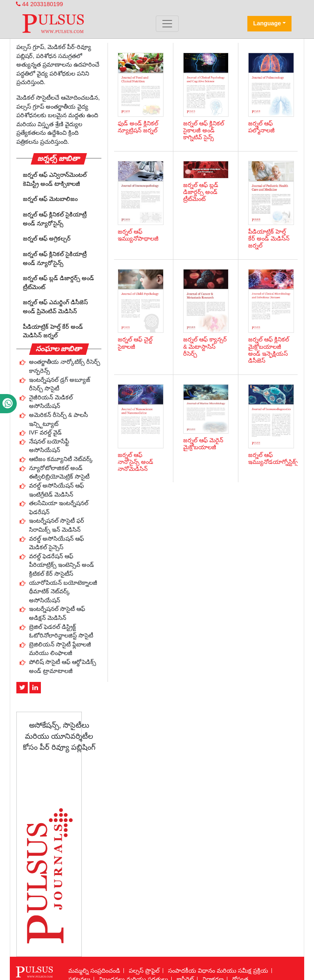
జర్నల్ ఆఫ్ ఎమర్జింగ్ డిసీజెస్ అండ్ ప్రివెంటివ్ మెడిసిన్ (55, 307)
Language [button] (267, 23)
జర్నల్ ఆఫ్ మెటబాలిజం (50, 199)
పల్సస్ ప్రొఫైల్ (144, 971)
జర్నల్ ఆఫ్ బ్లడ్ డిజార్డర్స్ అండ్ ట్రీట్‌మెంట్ (58, 283)
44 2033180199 (39, 4)
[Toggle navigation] (167, 24)
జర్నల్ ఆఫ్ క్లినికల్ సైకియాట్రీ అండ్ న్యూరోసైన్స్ (55, 219)
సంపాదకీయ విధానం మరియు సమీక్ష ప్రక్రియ (218, 971)
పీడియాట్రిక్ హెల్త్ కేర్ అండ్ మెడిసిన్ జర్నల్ (53, 331)
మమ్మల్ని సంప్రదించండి (94, 971)
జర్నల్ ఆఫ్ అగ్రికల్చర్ (47, 238)
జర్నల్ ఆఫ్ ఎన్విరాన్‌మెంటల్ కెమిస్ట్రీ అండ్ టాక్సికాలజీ (55, 179)
